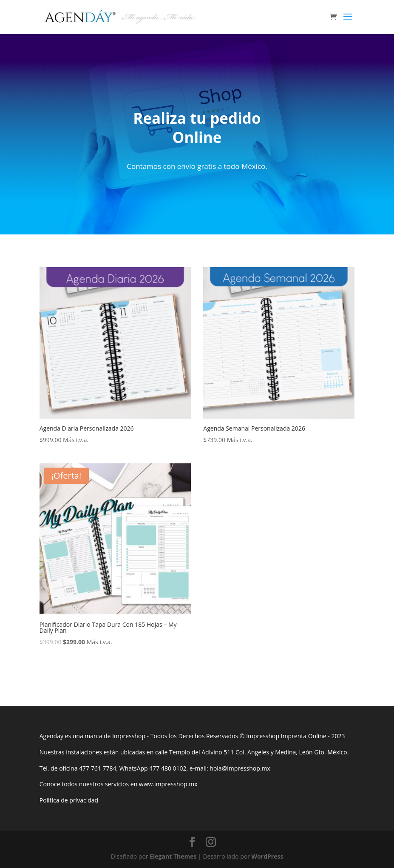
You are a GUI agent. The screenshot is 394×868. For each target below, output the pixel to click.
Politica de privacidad (69, 800)
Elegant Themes (173, 856)
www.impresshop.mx (168, 784)
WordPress (268, 856)
